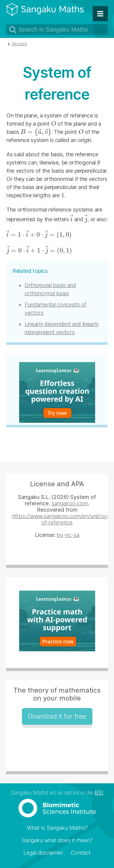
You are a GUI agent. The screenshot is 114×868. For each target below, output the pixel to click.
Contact (81, 853)
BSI (99, 793)
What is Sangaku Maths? (57, 828)
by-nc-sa (68, 535)
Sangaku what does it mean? (57, 840)
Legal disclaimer (43, 853)
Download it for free (57, 716)
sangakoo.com (70, 503)
